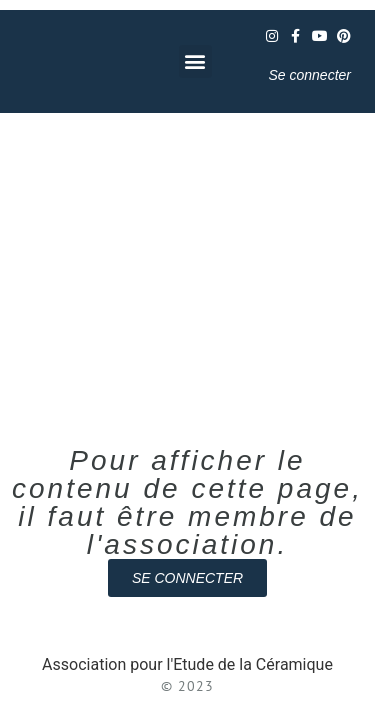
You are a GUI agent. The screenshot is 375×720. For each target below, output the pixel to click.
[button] (195, 61)
